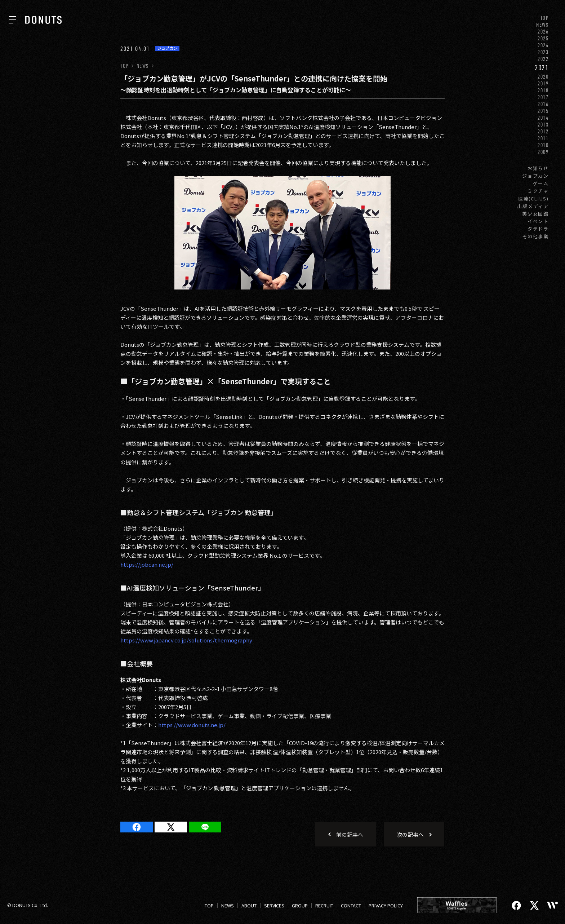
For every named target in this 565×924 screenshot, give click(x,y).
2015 (543, 111)
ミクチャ (538, 191)
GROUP (300, 905)
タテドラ (538, 229)
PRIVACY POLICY (386, 905)
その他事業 (535, 236)
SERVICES (274, 905)
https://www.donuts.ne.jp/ (192, 725)
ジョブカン (535, 176)
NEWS (542, 25)
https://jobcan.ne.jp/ (147, 564)
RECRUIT (324, 905)
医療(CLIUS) (533, 198)
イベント (538, 221)
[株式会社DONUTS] (43, 20)
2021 (542, 68)
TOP (545, 18)
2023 (543, 52)
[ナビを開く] (13, 20)
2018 (543, 90)
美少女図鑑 (535, 214)
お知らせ (538, 168)
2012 (543, 131)
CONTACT (351, 905)
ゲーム (541, 183)
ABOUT (249, 905)
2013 (543, 125)
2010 (543, 145)
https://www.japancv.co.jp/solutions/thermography (186, 640)
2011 (543, 138)
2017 (543, 97)
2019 (543, 83)
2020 (543, 77)
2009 (543, 152)
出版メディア (533, 206)
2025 (543, 38)
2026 (543, 32)
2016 (543, 104)
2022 (543, 59)
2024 (543, 45)
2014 (543, 118)
